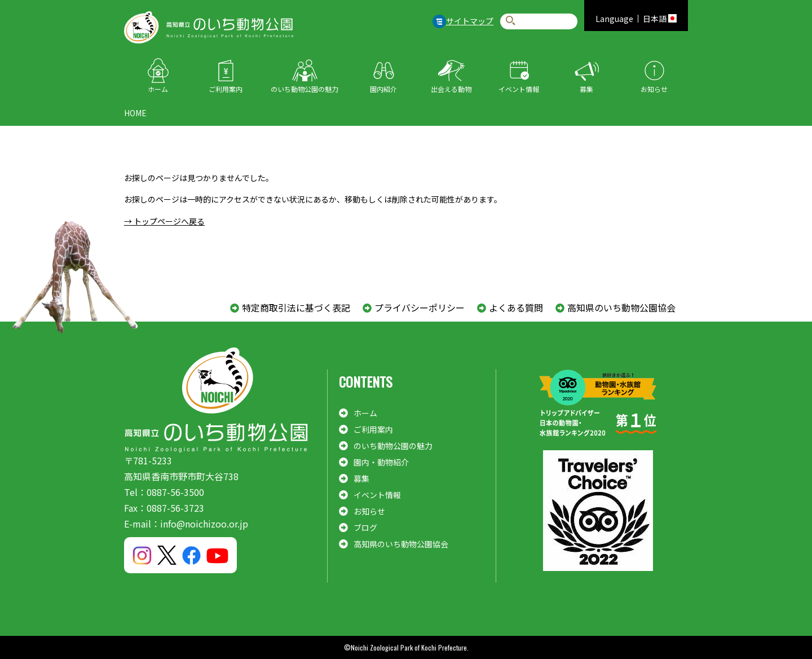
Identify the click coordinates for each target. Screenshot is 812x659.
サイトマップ (470, 21)
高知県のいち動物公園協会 (621, 307)
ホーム (158, 89)
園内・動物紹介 (381, 462)
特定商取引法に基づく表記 (296, 307)
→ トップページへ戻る (164, 221)
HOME (135, 113)
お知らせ (654, 89)
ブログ (365, 528)
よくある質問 (516, 307)
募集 (586, 89)
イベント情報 (519, 89)
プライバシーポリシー (420, 307)
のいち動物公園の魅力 (304, 89)
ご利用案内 (226, 89)
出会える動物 (451, 89)
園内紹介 (383, 89)
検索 (511, 21)
